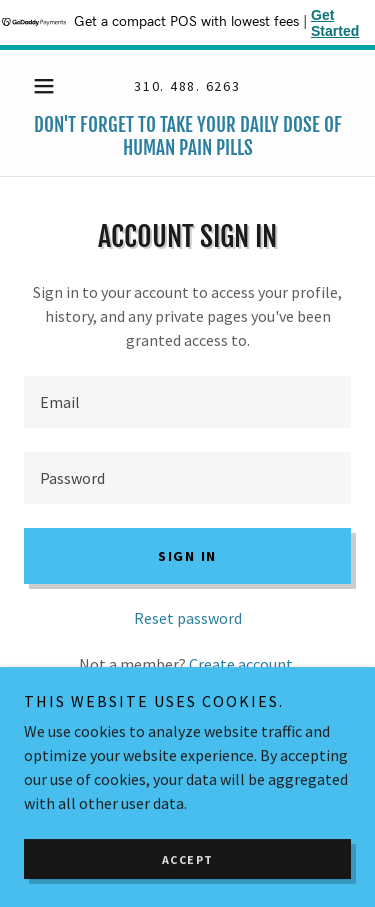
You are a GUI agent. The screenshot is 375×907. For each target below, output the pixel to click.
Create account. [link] (242, 664)
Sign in (187, 556)
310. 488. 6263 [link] (187, 86)
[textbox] (187, 402)
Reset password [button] (188, 618)
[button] (48, 86)
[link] (187, 137)
